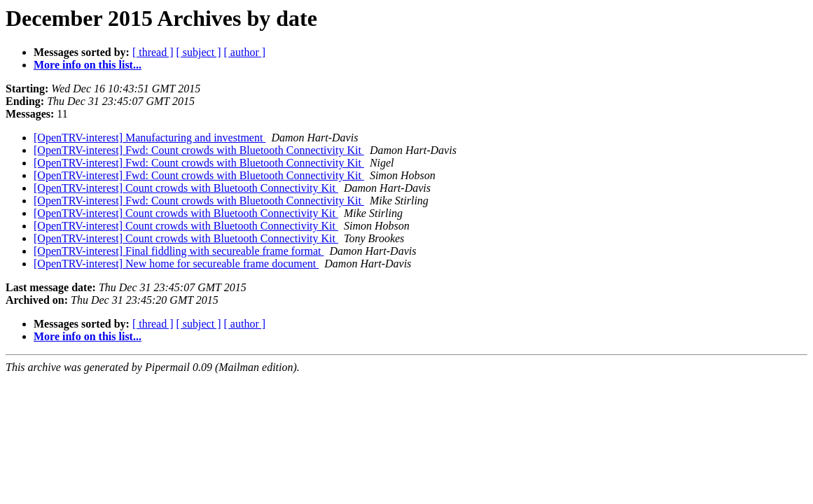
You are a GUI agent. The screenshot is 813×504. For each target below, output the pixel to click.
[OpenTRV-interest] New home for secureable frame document (176, 264)
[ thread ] (153, 52)
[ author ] (245, 52)
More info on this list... (88, 65)
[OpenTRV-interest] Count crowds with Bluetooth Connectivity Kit (186, 188)
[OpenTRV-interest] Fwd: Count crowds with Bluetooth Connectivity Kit (199, 150)
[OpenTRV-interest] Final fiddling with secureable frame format (179, 251)
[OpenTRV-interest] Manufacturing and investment (150, 138)
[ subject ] (199, 52)
